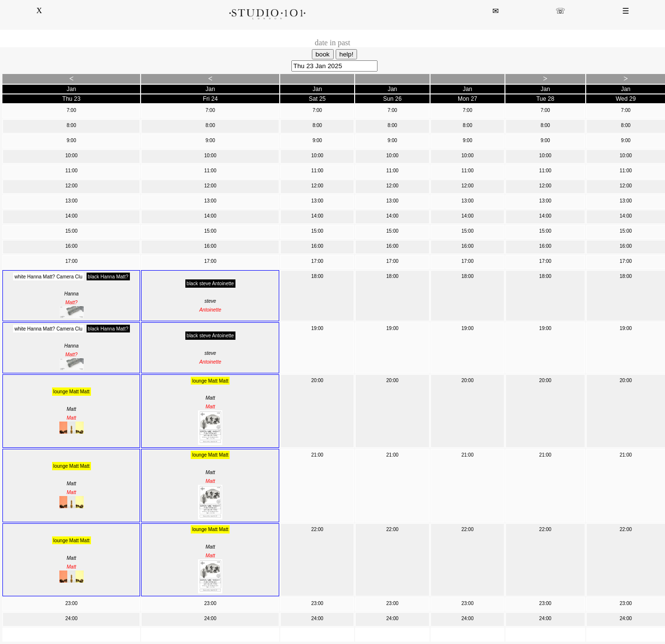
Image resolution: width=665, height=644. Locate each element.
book (323, 54)
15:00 (71, 231)
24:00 (71, 618)
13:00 (71, 201)
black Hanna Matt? (108, 276)
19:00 (317, 328)
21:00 (317, 455)
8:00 (71, 125)
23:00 (71, 603)
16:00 (71, 246)
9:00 (71, 140)
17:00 (71, 261)
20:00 (317, 380)
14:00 (71, 216)
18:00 (317, 276)
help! (347, 54)
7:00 (71, 110)
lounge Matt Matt (72, 392)
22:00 (317, 529)
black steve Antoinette (210, 284)
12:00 (71, 186)
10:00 (71, 156)
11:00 (71, 171)
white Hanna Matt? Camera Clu (49, 276)
